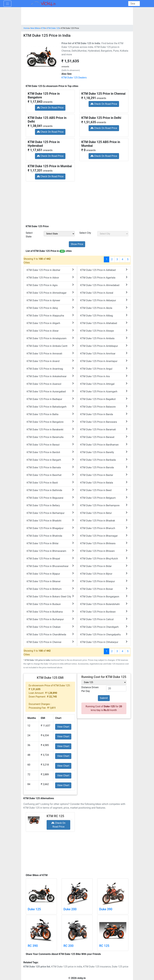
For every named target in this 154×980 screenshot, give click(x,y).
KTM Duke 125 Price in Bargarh (50, 460)
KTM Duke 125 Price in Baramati (104, 429)
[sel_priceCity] (113, 234)
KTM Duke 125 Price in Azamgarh (104, 391)
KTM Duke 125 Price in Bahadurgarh (50, 407)
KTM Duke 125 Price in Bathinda (50, 490)
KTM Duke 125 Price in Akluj (50, 308)
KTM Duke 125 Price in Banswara (104, 422)
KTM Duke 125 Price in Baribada (104, 460)
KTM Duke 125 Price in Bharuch (104, 528)
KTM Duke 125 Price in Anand (50, 361)
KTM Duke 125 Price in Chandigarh (104, 627)
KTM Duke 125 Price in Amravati (50, 353)
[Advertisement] (77, 202)
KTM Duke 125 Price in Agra (50, 285)
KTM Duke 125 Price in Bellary (50, 505)
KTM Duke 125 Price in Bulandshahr (104, 604)
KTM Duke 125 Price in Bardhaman (104, 445)
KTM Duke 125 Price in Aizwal (104, 293)
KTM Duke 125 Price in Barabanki (50, 429)
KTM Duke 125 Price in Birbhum (50, 589)
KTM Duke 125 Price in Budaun (50, 604)
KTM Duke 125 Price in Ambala (104, 338)
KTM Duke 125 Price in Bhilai (50, 543)
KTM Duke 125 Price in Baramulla (50, 437)
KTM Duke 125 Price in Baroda (104, 467)
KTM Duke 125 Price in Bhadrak (104, 520)
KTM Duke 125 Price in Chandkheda (50, 634)
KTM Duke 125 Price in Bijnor (104, 574)
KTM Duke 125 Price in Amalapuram (50, 338)
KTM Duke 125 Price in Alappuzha (50, 315)
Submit (104, 698)
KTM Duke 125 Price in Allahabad (104, 323)
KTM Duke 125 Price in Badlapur (50, 399)
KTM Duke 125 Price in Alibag (104, 315)
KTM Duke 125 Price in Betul (104, 513)
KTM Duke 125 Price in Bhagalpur (50, 528)
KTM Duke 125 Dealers (74, 78)
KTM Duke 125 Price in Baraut (50, 445)
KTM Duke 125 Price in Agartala (104, 277)
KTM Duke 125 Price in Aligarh (50, 323)
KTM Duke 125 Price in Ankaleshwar (50, 376)
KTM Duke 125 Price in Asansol (50, 384)
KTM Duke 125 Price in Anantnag (50, 369)
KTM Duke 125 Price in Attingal (104, 384)
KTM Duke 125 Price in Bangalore (50, 422)
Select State (29, 235)
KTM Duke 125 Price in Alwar (50, 331)
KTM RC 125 (55, 816)
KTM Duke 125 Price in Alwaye (104, 331)
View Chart (63, 727)
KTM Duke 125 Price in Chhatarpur (104, 642)
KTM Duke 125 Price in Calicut (104, 619)
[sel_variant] (104, 682)
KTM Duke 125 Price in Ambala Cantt (50, 346)
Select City (85, 233)
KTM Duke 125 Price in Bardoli (50, 452)
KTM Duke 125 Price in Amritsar (104, 353)
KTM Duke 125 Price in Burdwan (104, 612)
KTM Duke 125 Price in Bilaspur (104, 581)
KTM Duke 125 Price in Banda (104, 414)
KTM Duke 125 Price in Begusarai (50, 498)
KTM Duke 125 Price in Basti (50, 482)
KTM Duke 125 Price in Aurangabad (50, 391)
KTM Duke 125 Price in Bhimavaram (50, 551)
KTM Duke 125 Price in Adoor (50, 277)
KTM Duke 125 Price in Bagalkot (104, 399)
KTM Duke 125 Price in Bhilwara (104, 543)
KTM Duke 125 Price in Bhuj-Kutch (104, 558)
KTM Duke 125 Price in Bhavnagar (104, 536)
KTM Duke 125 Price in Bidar (104, 566)
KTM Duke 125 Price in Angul (104, 369)
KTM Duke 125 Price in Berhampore (104, 505)
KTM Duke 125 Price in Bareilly (104, 452)
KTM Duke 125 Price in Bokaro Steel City (50, 596)
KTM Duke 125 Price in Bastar (104, 475)
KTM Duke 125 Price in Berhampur (50, 513)
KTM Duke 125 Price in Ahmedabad (104, 285)
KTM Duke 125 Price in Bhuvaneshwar (50, 566)
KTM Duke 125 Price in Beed (104, 490)
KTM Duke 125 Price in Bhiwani (104, 551)
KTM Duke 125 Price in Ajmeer (50, 300)
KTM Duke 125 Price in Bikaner (50, 581)
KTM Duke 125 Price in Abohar (50, 270)
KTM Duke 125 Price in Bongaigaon (104, 596)
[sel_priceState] (59, 234)
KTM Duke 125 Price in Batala (104, 482)
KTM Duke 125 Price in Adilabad (104, 270)
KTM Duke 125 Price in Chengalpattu (104, 634)
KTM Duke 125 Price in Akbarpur (104, 300)
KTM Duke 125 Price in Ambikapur (104, 346)
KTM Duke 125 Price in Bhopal (50, 558)
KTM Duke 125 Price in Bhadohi (50, 520)
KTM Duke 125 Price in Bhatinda (50, 536)
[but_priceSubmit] (77, 244)
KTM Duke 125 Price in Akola (104, 308)
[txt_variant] (116, 689)
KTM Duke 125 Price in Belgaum (104, 498)
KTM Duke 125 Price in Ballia (50, 414)
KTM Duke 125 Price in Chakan (50, 627)
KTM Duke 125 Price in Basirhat (50, 475)
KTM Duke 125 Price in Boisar (104, 589)
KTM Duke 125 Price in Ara (104, 376)
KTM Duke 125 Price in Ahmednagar (50, 293)
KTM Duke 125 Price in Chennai (50, 642)
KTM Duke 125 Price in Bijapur (50, 574)
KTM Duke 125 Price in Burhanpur (50, 619)
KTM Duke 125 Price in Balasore (104, 407)
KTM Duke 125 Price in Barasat (104, 437)
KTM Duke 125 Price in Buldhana (50, 612)
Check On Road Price (50, 108)
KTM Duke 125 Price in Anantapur (104, 361)
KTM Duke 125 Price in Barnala (50, 467)
